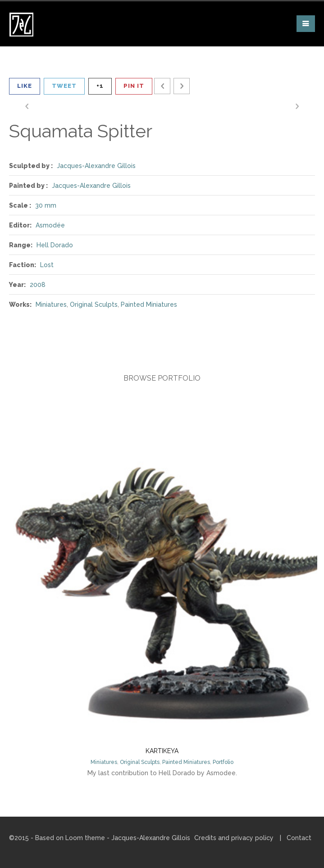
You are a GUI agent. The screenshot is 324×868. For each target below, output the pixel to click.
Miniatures (51, 304)
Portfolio (223, 762)
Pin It (134, 86)
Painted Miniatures (149, 304)
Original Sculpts (94, 304)
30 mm (46, 205)
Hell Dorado (55, 245)
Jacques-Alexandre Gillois (96, 166)
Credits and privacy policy (234, 838)
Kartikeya (162, 751)
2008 (38, 285)
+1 (100, 86)
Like (25, 86)
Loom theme (85, 838)
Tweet (64, 86)
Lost (47, 265)
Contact (299, 838)
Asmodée (50, 225)
